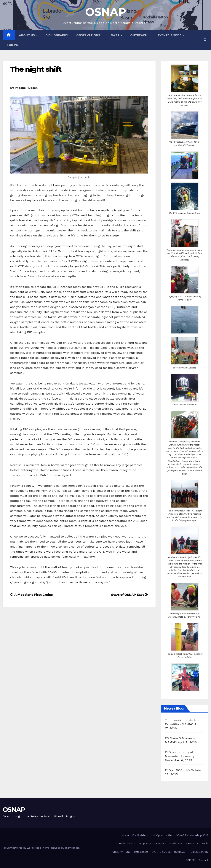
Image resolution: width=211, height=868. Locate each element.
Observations (89, 35)
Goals (205, 844)
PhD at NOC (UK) (177, 770)
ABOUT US (192, 844)
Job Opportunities (162, 835)
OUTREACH (139, 35)
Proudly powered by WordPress (21, 848)
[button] (205, 40)
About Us (27, 35)
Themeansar (72, 848)
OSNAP (106, 12)
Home (125, 835)
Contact (204, 860)
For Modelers (140, 835)
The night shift (36, 69)
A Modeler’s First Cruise (31, 595)
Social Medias (127, 844)
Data (116, 35)
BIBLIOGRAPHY (57, 35)
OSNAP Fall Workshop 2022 (192, 835)
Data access (141, 852)
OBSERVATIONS (122, 852)
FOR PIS (13, 45)
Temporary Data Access (152, 844)
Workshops (176, 844)
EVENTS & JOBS (170, 35)
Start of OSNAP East (130, 595)
